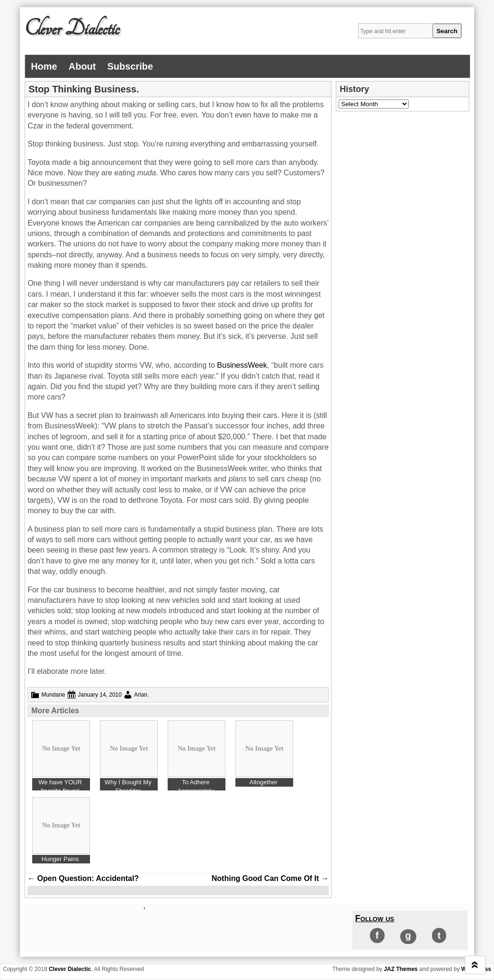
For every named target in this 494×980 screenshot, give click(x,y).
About (82, 66)
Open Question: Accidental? (83, 878)
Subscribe (130, 66)
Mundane (54, 695)
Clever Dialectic (72, 29)
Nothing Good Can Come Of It (270, 878)
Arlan (141, 695)
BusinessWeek (242, 365)
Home (44, 66)
